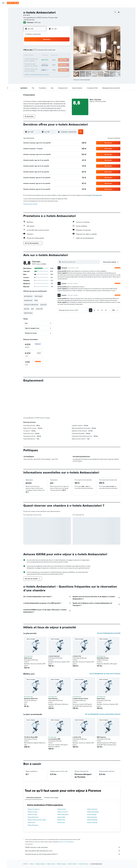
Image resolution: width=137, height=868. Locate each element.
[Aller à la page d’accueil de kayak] (13, 3)
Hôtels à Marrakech (63, 814)
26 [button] (47, 65)
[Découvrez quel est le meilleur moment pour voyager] (3, 34)
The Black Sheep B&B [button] (31, 737)
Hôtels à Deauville (92, 822)
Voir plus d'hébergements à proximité (109, 633)
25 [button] (43, 65)
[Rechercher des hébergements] (3, 13)
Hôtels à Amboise (92, 809)
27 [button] (52, 65)
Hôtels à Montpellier (93, 812)
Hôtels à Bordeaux (33, 825)
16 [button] (65, 56)
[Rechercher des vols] (3, 9)
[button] (3, 3)
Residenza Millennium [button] (31, 699)
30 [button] (65, 65)
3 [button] (38, 51)
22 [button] (61, 60)
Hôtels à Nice (31, 822)
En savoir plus (98, 195)
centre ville (39, 309)
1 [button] (61, 46)
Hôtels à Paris (61, 820)
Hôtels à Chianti (72, 864)
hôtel (36, 300)
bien (32, 309)
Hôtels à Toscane (62, 864)
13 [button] (52, 56)
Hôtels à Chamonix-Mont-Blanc (37, 820)
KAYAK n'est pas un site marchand (73, 847)
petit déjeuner (28, 296)
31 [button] (38, 69)
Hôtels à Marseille (92, 820)
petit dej (26, 309)
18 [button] (43, 60)
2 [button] (65, 46)
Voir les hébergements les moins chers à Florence (105, 674)
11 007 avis (37, 22)
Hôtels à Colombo (63, 812)
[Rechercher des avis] (80, 262)
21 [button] (56, 60)
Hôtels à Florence (83, 864)
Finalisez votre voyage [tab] (51, 798)
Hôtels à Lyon (61, 822)
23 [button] (65, 60)
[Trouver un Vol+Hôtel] (3, 21)
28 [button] (56, 65)
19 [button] (47, 60)
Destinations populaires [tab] (34, 798)
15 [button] (61, 56)
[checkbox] (33, 346)
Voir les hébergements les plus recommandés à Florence (103, 714)
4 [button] (43, 51)
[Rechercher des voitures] (3, 17)
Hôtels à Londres (32, 812)
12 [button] (47, 56)
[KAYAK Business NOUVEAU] (3, 38)
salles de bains (28, 313)
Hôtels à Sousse (32, 814)
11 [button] (43, 56)
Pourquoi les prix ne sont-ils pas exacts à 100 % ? (73, 854)
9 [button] (65, 51)
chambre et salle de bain (31, 305)
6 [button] (52, 51)
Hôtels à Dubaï (62, 809)
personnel (43, 305)
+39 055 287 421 (29, 20)
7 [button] (56, 51)
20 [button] (52, 60)
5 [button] (47, 51)
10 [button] (38, 56)
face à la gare (39, 296)
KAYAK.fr (25, 864)
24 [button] (38, 65)
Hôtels (32, 864)
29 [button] (61, 65)
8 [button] (61, 51)
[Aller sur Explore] (3, 26)
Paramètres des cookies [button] (30, 204)
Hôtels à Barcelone (33, 817)
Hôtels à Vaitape (92, 814)
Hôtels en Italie (51, 864)
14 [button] (56, 56)
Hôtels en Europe (40, 864)
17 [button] (38, 60)
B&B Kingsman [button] (101, 737)
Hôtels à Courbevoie (34, 809)
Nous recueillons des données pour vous (73, 851)
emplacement (28, 300)
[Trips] (3, 44)
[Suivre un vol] (3, 30)
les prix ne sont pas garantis (66, 842)
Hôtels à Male (61, 817)
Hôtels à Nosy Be (92, 817)
